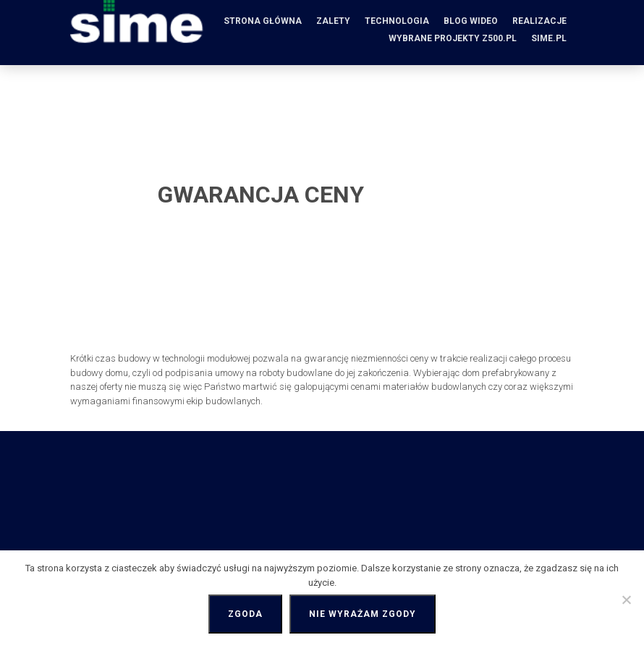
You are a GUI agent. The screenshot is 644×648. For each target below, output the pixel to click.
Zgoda (245, 614)
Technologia (397, 21)
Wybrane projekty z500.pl (453, 38)
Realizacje (539, 21)
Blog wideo (471, 21)
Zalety (333, 21)
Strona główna (263, 21)
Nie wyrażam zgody (363, 614)
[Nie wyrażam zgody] (626, 600)
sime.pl (549, 38)
